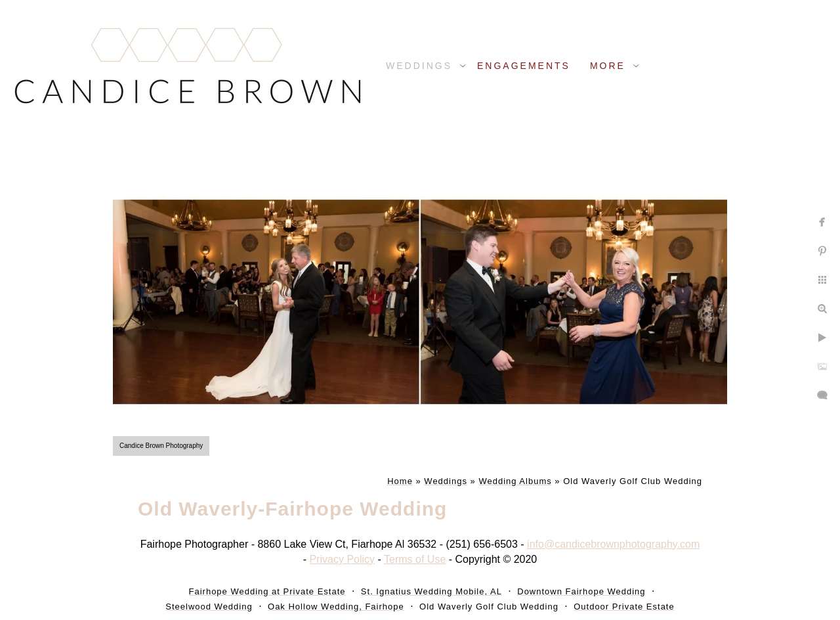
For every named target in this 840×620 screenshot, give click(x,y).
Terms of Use (415, 559)
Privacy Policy (343, 559)
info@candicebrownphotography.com (613, 544)
